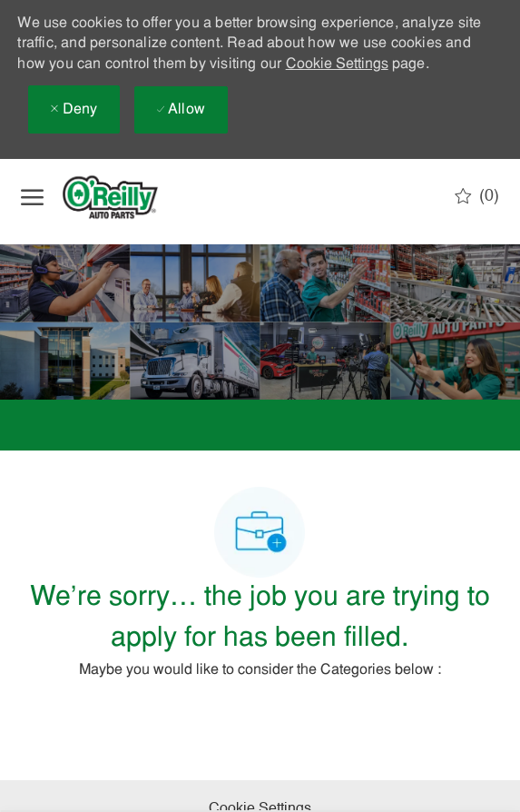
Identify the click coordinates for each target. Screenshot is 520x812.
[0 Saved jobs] (477, 196)
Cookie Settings (337, 64)
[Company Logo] (125, 197)
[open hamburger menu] (32, 197)
